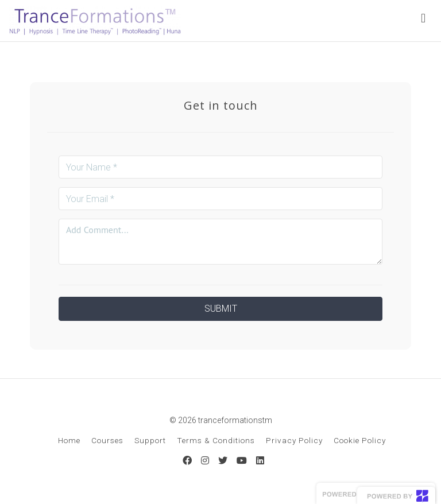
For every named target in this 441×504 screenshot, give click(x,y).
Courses (107, 440)
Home (69, 440)
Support (150, 440)
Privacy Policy (294, 440)
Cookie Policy (360, 440)
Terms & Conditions (216, 440)
